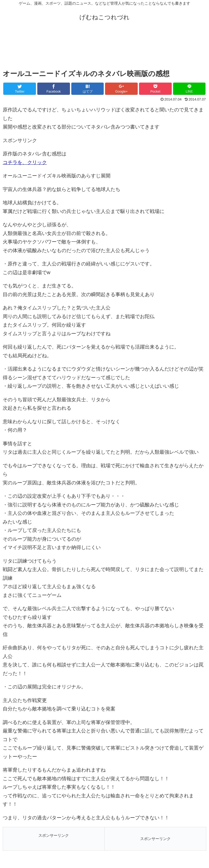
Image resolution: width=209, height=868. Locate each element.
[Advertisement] (104, 48)
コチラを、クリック (25, 162)
